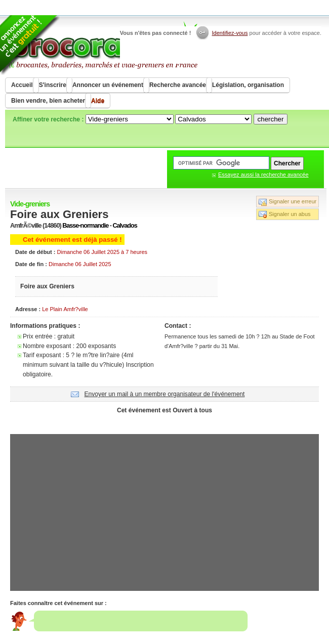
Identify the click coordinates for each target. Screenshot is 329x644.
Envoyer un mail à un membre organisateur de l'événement (165, 394)
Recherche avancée (178, 85)
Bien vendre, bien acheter (48, 101)
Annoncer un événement (108, 85)
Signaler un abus (290, 214)
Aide (98, 101)
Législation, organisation (248, 85)
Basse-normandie (85, 226)
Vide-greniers (30, 204)
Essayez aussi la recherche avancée (263, 175)
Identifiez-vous (230, 33)
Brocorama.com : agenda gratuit (102, 46)
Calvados (125, 226)
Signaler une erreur (293, 201)
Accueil (22, 85)
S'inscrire (53, 85)
